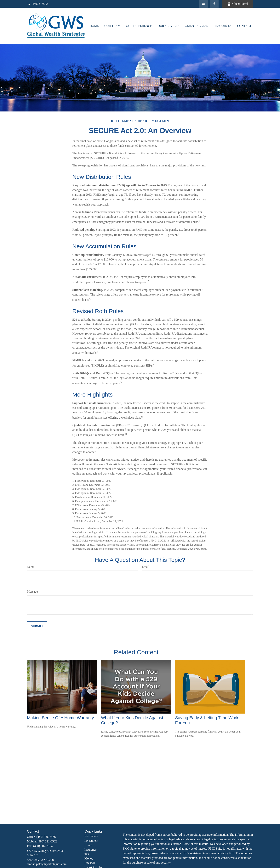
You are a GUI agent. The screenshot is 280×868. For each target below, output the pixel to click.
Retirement (91, 836)
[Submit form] (37, 626)
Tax (87, 854)
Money (89, 858)
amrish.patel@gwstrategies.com (47, 864)
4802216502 (37, 4)
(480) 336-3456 (46, 837)
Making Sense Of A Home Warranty (60, 718)
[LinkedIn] (204, 4)
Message (32, 592)
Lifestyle (90, 863)
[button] (94, 26)
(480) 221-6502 (47, 841)
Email (146, 567)
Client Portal (238, 4)
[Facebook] (214, 4)
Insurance (90, 850)
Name (31, 567)
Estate (88, 845)
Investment (91, 841)
